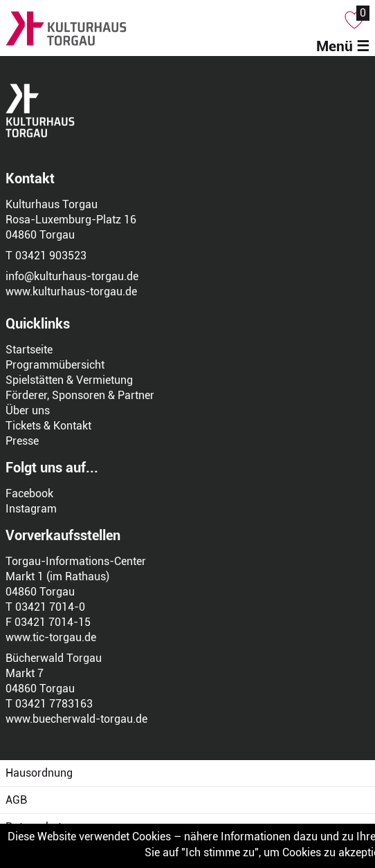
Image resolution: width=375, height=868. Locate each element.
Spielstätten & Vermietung (69, 380)
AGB (16, 800)
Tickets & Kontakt (48, 426)
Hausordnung (39, 773)
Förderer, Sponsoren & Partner (80, 395)
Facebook (29, 493)
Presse (22, 441)
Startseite (29, 350)
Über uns (28, 410)
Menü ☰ (343, 46)
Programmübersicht (55, 365)
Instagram (31, 509)
